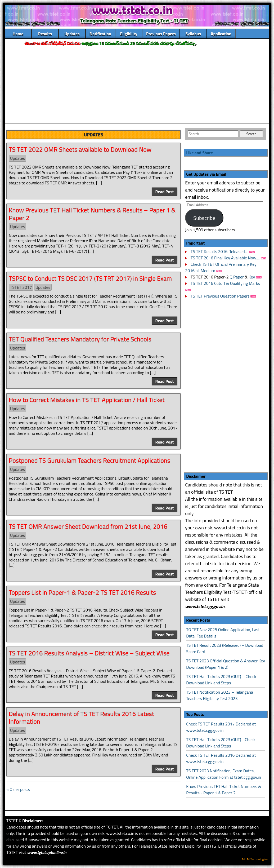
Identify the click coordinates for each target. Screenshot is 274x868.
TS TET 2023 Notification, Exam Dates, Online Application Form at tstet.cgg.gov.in (224, 774)
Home (18, 34)
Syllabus (193, 34)
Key (252, 277)
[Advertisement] (137, 85)
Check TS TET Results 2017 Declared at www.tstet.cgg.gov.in (221, 727)
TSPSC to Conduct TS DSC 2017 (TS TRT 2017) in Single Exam (90, 278)
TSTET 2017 (21, 287)
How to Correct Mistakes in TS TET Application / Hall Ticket (87, 400)
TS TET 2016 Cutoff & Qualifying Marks (225, 283)
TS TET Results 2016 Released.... (219, 251)
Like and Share (199, 153)
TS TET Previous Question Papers (220, 296)
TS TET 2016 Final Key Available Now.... (225, 258)
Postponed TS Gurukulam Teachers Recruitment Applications (89, 460)
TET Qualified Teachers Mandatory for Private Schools (80, 339)
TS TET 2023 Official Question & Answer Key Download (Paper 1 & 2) (226, 664)
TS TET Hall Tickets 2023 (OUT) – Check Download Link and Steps (221, 680)
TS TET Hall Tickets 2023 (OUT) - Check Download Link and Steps (221, 743)
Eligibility (129, 34)
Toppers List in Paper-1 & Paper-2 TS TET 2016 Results (82, 592)
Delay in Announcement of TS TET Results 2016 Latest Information (81, 717)
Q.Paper (237, 277)
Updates (72, 34)
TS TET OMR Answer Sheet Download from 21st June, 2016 (88, 526)
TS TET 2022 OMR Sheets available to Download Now (80, 149)
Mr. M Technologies (255, 859)
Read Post (165, 192)
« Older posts (18, 789)
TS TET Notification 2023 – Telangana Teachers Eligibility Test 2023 (220, 695)
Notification (100, 34)
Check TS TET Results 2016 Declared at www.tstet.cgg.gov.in (221, 758)
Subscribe (204, 218)
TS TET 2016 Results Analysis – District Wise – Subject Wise (89, 653)
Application (221, 34)
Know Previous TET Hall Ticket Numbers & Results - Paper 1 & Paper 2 (224, 790)
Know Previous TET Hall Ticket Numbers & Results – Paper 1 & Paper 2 (92, 214)
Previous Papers (161, 34)
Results (45, 34)
